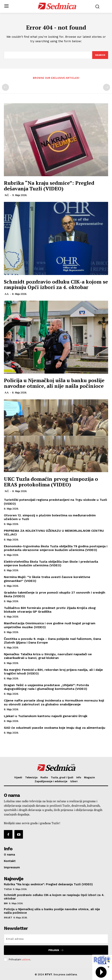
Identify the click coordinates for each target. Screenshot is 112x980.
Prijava (56, 950)
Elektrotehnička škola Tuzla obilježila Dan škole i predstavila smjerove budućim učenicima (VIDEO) (51, 563)
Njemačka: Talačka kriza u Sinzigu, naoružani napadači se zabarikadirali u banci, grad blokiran (48, 656)
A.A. (7, 294)
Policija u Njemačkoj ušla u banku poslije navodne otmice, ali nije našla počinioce (54, 383)
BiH (6, 903)
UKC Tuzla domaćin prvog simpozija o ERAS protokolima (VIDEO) (51, 482)
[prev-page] (5, 87)
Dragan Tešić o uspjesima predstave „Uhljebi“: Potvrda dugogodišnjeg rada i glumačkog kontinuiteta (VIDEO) (46, 687)
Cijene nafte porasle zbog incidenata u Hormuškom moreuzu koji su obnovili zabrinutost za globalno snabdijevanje (54, 702)
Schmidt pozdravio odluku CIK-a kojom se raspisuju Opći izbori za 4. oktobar (56, 284)
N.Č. (7, 195)
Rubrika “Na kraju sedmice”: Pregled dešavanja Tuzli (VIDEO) (49, 186)
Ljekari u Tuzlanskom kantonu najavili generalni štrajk (46, 716)
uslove (26, 959)
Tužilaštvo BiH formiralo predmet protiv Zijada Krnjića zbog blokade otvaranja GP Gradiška (50, 610)
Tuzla (8, 889)
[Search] (100, 55)
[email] (56, 939)
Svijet (8, 918)
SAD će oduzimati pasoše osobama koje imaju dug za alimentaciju (55, 728)
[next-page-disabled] (107, 87)
